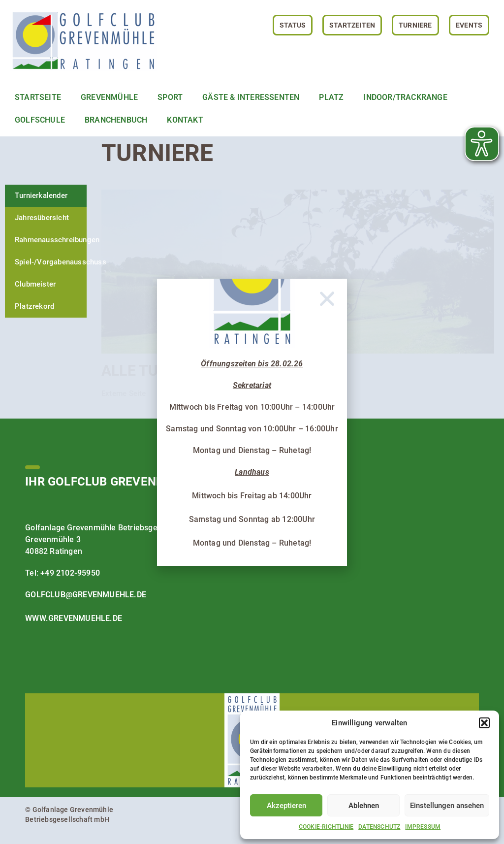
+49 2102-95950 (70, 573)
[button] (484, 723)
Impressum (423, 827)
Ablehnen (364, 806)
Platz (331, 97)
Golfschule (40, 120)
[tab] (46, 196)
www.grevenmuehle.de (74, 618)
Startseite (38, 97)
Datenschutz (379, 827)
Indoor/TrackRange (405, 97)
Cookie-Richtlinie (326, 827)
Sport (170, 97)
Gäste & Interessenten (251, 97)
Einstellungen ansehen (447, 806)
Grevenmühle (109, 97)
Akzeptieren (286, 806)
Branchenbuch (116, 120)
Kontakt (185, 120)
